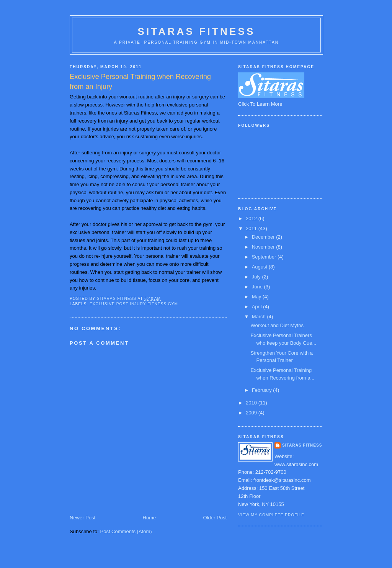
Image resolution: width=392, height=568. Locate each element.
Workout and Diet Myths (277, 325)
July (257, 277)
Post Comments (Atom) (126, 531)
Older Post (215, 518)
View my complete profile (271, 515)
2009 (252, 413)
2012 (252, 219)
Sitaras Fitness (196, 31)
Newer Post (82, 518)
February (263, 390)
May (257, 297)
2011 (252, 228)
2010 (252, 403)
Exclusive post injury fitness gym (134, 304)
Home (149, 518)
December (264, 237)
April (258, 307)
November (264, 247)
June (258, 287)
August (260, 267)
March (260, 317)
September (265, 257)
